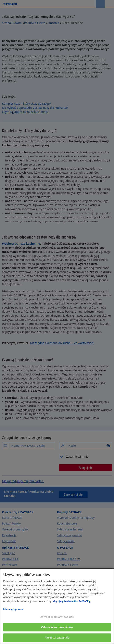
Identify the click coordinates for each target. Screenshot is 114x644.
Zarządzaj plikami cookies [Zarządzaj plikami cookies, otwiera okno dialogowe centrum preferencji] (57, 617)
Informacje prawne (13, 609)
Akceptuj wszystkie (57, 638)
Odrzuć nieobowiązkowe (57, 627)
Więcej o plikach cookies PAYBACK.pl (72, 601)
